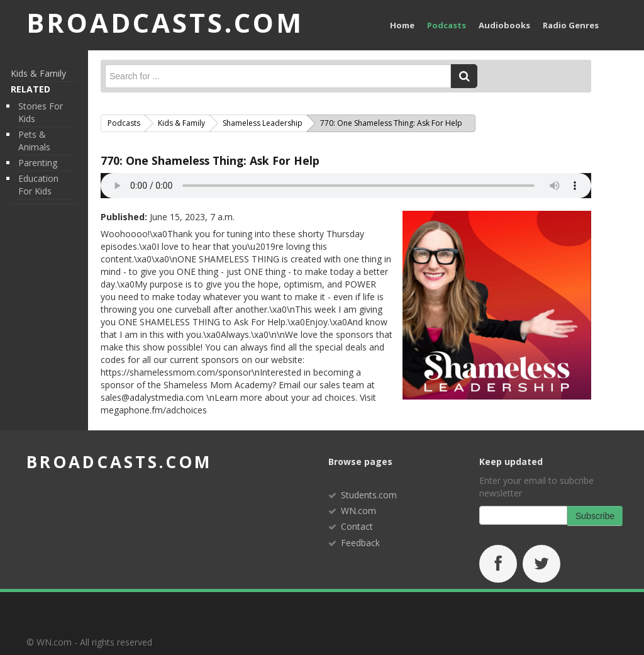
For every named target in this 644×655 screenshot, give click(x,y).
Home (402, 25)
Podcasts (447, 25)
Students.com (369, 495)
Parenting (38, 163)
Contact (357, 526)
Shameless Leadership (263, 123)
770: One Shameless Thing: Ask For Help (210, 160)
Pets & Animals (34, 141)
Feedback (360, 543)
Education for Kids (38, 185)
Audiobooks (504, 25)
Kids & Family (38, 73)
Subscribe (595, 516)
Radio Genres (571, 25)
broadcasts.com (119, 462)
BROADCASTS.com (165, 22)
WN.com (358, 511)
